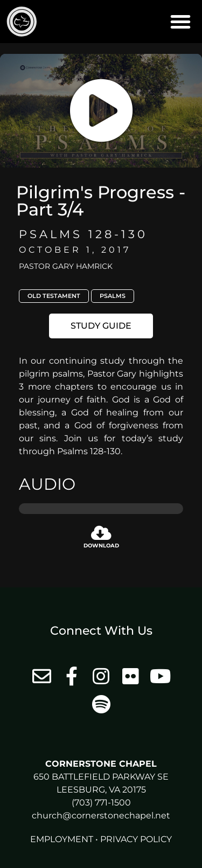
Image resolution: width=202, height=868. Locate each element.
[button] (180, 22)
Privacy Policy (136, 839)
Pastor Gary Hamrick (66, 266)
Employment (62, 839)
